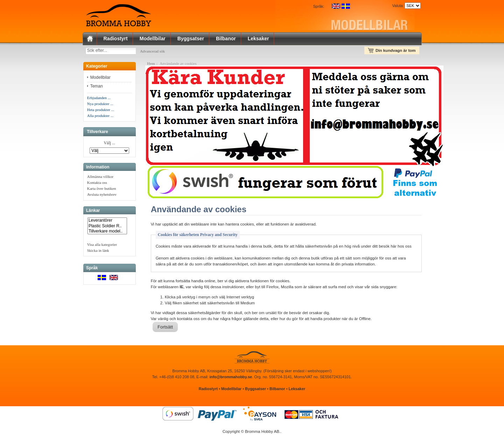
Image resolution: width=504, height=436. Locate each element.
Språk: (319, 6)
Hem (151, 65)
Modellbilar (153, 39)
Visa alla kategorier (102, 246)
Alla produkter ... (100, 117)
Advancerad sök (159, 51)
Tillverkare (97, 133)
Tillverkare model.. (107, 233)
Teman (97, 88)
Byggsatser (191, 39)
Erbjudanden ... (99, 99)
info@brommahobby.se (231, 378)
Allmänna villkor (100, 178)
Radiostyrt (116, 39)
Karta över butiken (101, 190)
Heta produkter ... (101, 111)
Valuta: (397, 6)
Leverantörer (107, 222)
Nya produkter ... (100, 105)
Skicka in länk (98, 252)
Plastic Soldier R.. (107, 227)
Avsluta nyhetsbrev (102, 196)
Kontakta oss (97, 184)
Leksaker (258, 39)
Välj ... (109, 145)
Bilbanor (226, 39)
